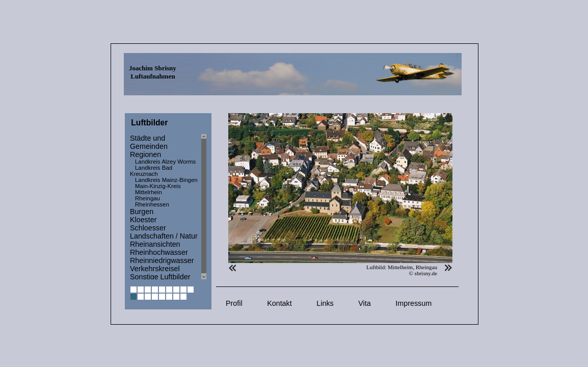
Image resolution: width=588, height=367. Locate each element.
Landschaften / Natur (164, 236)
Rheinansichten (155, 244)
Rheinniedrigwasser (162, 260)
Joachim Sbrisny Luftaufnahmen (153, 72)
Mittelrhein (149, 192)
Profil (234, 303)
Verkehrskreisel (155, 269)
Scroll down (204, 277)
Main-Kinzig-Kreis (158, 186)
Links (325, 303)
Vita (364, 303)
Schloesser (148, 228)
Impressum (413, 303)
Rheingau (148, 198)
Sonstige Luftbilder (160, 277)
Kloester (143, 220)
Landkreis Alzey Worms (165, 162)
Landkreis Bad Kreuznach (151, 171)
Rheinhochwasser (159, 252)
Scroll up (204, 136)
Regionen (145, 154)
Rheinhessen (152, 204)
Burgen (142, 212)
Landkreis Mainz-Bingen (166, 180)
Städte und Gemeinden (149, 142)
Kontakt (279, 303)
